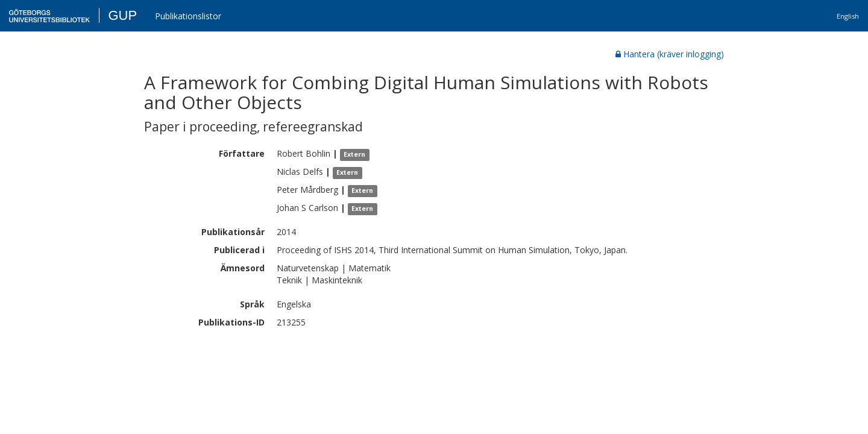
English (848, 16)
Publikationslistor (188, 16)
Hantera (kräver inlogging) (670, 54)
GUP (122, 15)
